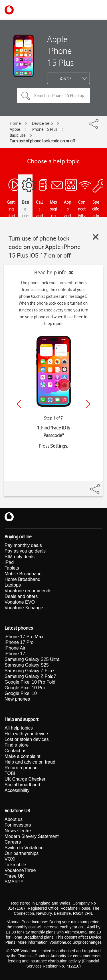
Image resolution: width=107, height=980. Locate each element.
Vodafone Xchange (24, 608)
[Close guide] (96, 237)
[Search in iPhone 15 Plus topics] (53, 96)
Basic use (18, 135)
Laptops (13, 585)
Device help (42, 123)
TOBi (10, 773)
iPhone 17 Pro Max (24, 637)
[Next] (88, 404)
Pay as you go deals (25, 551)
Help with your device (26, 734)
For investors (18, 825)
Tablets (12, 568)
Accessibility (17, 790)
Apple (15, 129)
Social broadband (22, 785)
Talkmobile (15, 865)
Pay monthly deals (23, 545)
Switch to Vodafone (24, 848)
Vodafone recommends (28, 591)
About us (14, 819)
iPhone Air (15, 648)
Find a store (17, 745)
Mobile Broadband (23, 574)
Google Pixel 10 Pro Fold (30, 682)
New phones (17, 699)
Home (15, 123)
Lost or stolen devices (27, 739)
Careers (13, 842)
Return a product (22, 768)
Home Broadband (22, 579)
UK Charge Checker (25, 779)
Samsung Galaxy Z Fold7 (30, 676)
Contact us (15, 751)
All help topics (19, 728)
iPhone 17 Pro (19, 642)
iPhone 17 (15, 654)
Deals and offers (21, 596)
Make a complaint (22, 756)
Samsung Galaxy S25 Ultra (32, 659)
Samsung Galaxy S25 (27, 665)
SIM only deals (20, 557)
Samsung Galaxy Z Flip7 (30, 671)
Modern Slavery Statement (32, 836)
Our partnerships (22, 853)
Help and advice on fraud (30, 762)
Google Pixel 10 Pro (25, 688)
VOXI (10, 859)
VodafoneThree (20, 870)
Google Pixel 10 (21, 693)
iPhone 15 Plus (44, 129)
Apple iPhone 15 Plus (60, 51)
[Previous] (19, 404)
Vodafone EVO (20, 602)
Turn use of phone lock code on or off (42, 141)
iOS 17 (66, 79)
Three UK (14, 876)
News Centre (18, 831)
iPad (9, 562)
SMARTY (14, 882)
